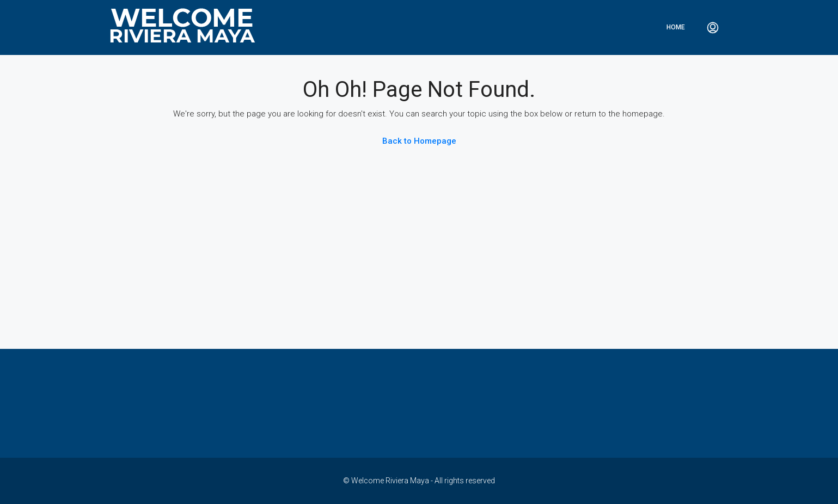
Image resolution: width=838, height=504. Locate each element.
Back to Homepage (419, 141)
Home (676, 27)
